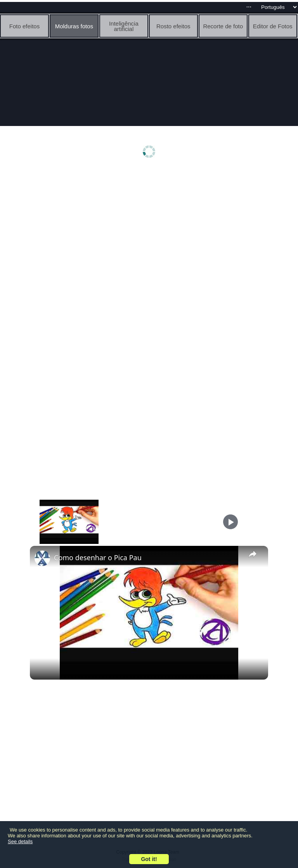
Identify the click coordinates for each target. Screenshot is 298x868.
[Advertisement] (149, 231)
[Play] (230, 522)
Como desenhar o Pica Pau (98, 557)
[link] (42, 558)
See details (20, 841)
